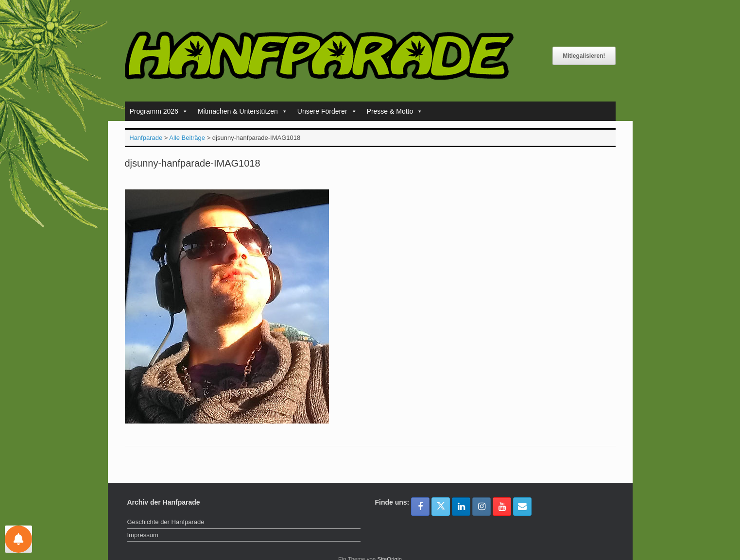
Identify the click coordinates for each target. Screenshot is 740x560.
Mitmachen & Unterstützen (243, 111)
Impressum (143, 535)
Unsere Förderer (327, 111)
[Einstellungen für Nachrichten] (18, 539)
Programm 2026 (159, 111)
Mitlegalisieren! (584, 56)
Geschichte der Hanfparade (166, 522)
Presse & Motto (395, 111)
